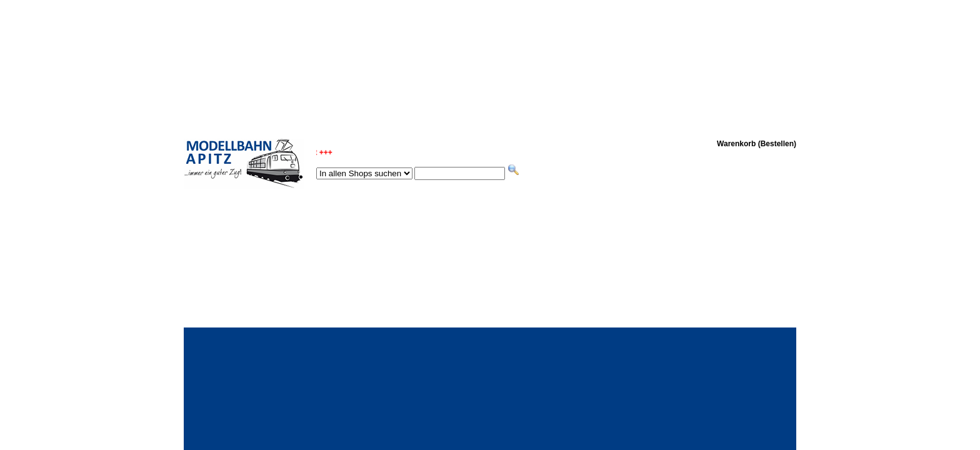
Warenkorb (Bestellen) (757, 144)
